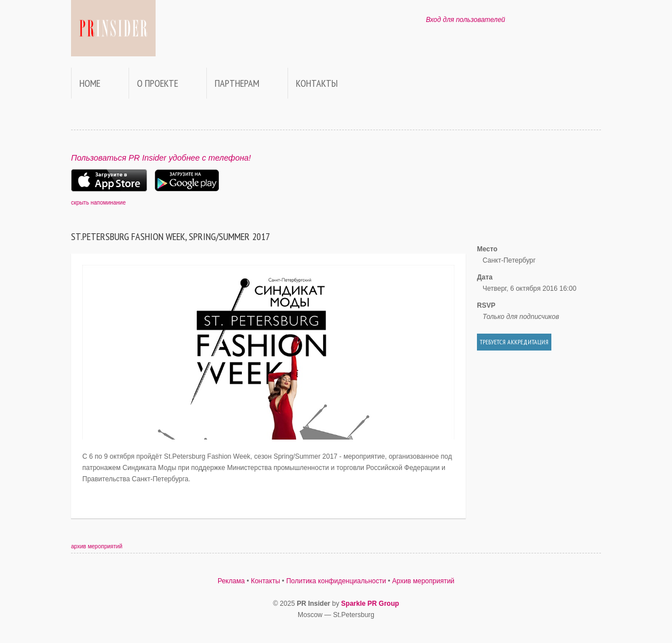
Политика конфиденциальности (336, 581)
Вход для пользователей (465, 20)
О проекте (158, 83)
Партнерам (237, 83)
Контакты (317, 83)
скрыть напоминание (98, 203)
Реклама (231, 581)
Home (90, 83)
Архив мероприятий (424, 581)
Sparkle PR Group (370, 604)
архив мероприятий (97, 546)
